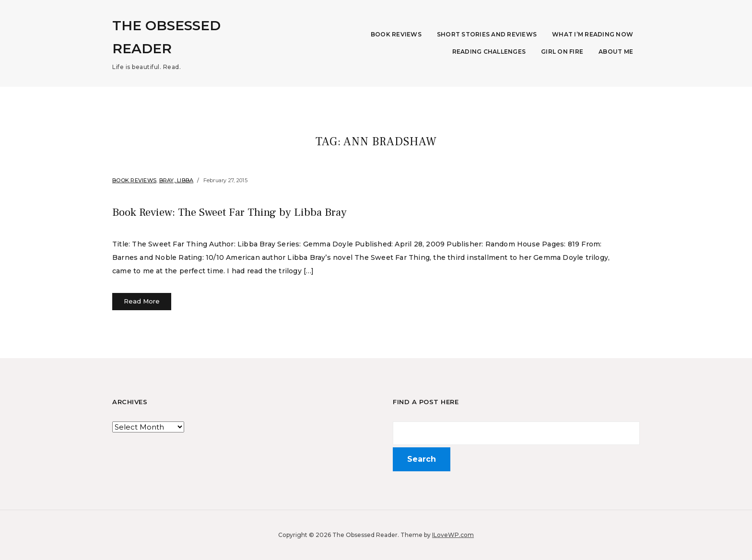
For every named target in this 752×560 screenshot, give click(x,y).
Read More (142, 301)
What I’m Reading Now (593, 34)
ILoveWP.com (453, 535)
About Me (616, 52)
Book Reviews (396, 34)
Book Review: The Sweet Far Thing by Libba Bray (275, 211)
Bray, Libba (176, 180)
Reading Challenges (489, 52)
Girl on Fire (562, 52)
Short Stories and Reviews (487, 34)
